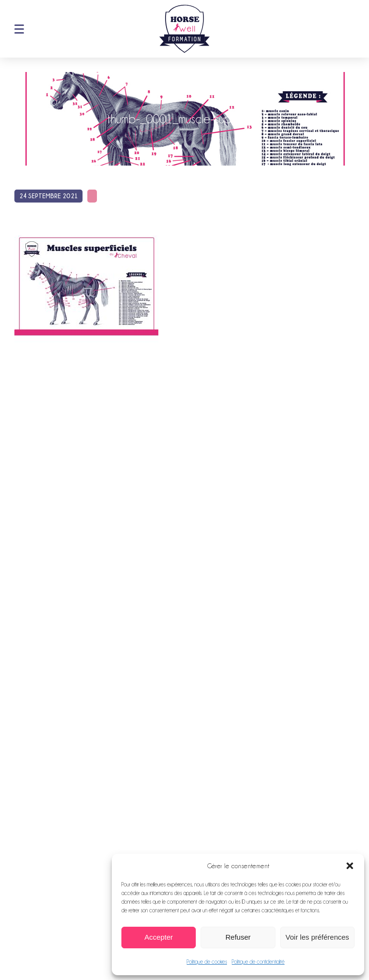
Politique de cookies (207, 962)
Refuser (238, 937)
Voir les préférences (317, 937)
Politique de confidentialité (258, 962)
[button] (350, 866)
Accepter (159, 937)
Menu (19, 29)
